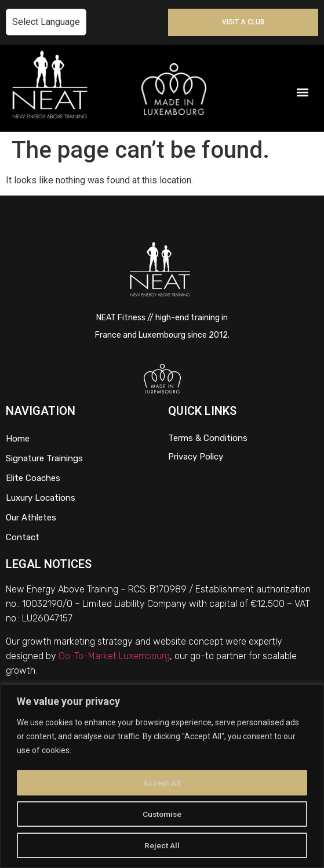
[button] (303, 93)
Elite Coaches (33, 478)
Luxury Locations (41, 498)
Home (18, 439)
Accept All (162, 783)
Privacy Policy (196, 457)
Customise (162, 814)
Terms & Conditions (208, 438)
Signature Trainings (44, 458)
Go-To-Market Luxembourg (114, 656)
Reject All (162, 845)
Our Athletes (31, 518)
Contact (23, 537)
